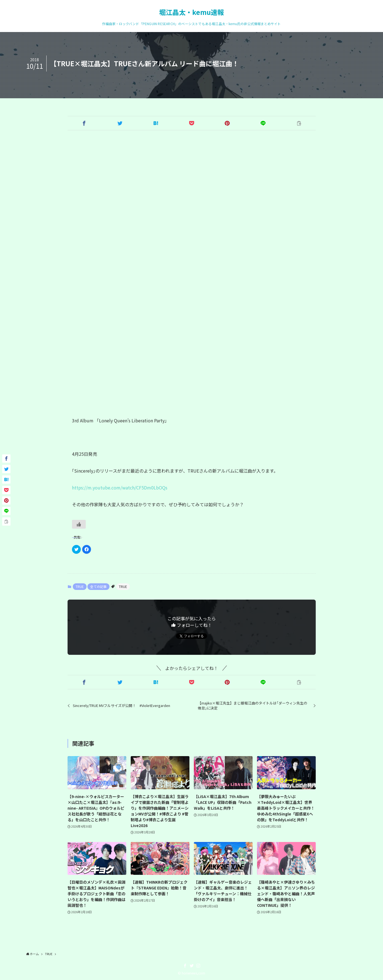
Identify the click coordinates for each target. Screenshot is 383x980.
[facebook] (185, 966)
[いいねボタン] (79, 524)
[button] (84, 123)
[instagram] (198, 966)
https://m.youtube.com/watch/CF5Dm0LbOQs (120, 488)
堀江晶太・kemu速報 (191, 12)
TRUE (80, 586)
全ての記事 (98, 586)
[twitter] (192, 966)
